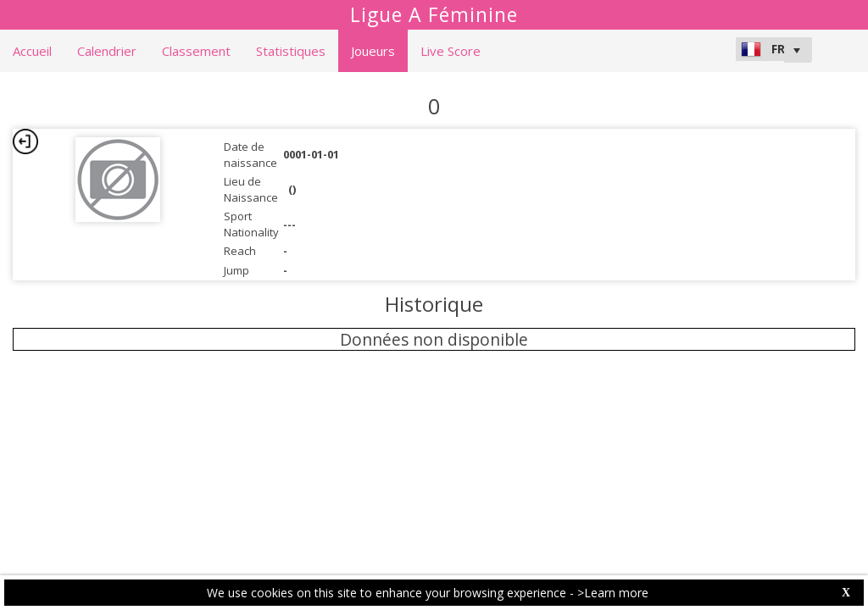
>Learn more (613, 593)
